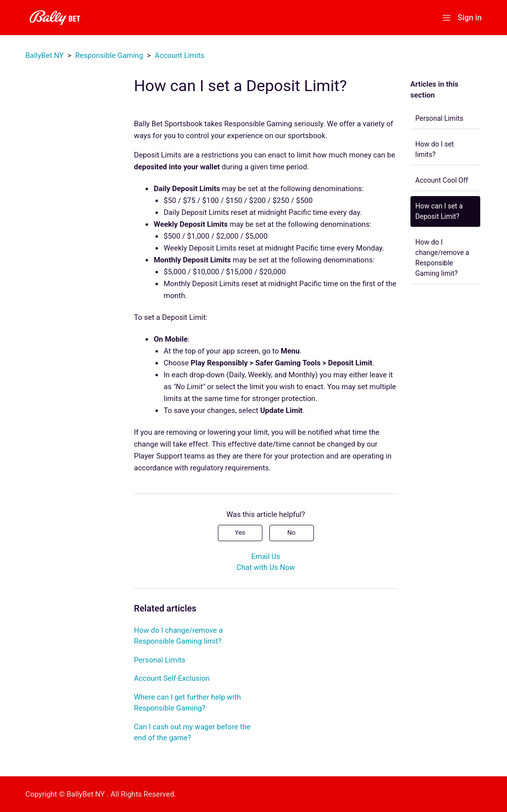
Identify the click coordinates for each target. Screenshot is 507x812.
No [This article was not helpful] (291, 533)
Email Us (265, 557)
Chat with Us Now (265, 567)
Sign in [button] (470, 18)
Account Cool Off (442, 180)
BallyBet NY (44, 55)
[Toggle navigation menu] (447, 17)
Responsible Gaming (109, 55)
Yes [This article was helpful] (240, 533)
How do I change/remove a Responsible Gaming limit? (442, 258)
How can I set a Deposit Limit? (439, 211)
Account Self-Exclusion (172, 678)
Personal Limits (439, 118)
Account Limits (179, 55)
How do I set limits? (435, 149)
